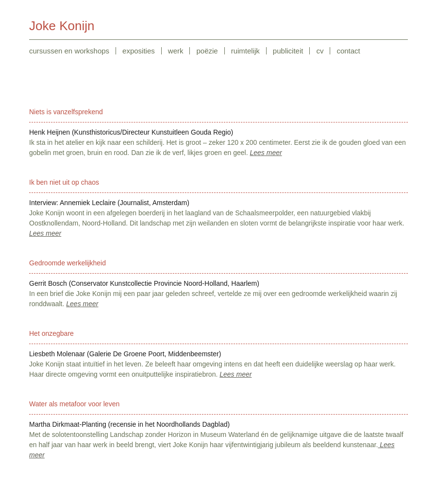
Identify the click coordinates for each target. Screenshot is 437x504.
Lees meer (266, 153)
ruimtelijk (245, 51)
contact (348, 51)
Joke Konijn (62, 26)
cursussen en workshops (69, 51)
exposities (139, 51)
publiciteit (288, 51)
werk (176, 51)
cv (320, 51)
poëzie (207, 51)
